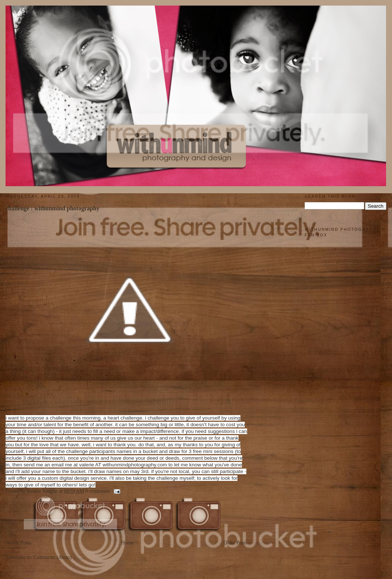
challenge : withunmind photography (52, 208)
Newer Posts (18, 543)
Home (127, 543)
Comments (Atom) (53, 557)
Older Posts (235, 543)
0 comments (97, 491)
